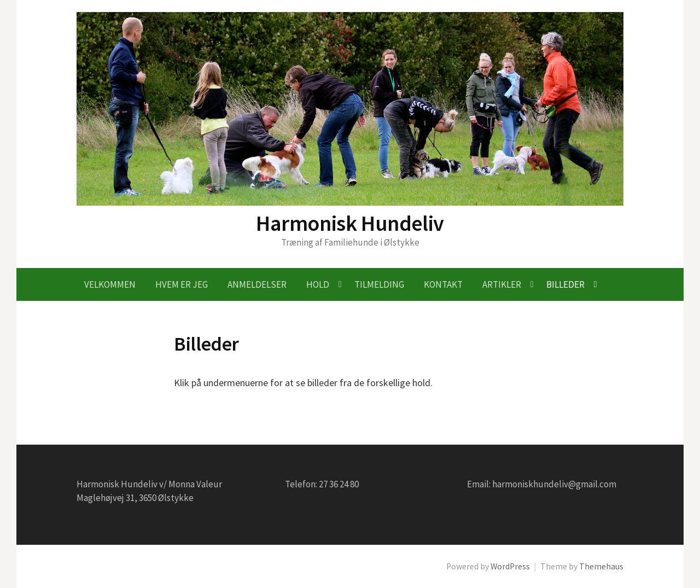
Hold (318, 284)
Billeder (565, 284)
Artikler (502, 284)
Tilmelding (379, 284)
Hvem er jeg (182, 284)
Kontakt (443, 284)
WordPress (510, 566)
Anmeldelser (257, 284)
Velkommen (110, 284)
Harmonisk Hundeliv (350, 223)
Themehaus (601, 566)
